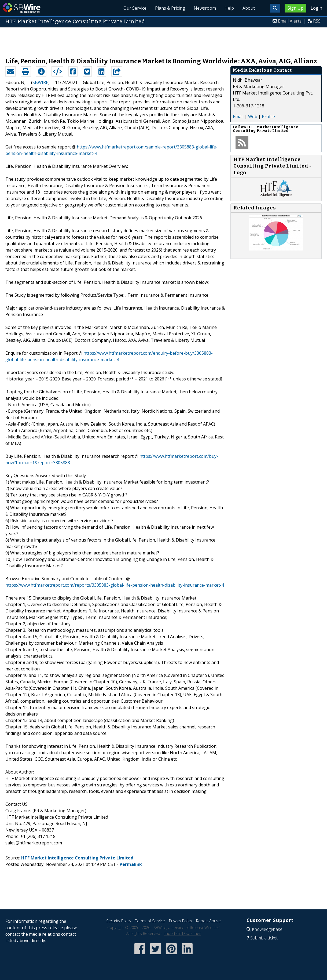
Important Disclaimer (182, 933)
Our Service (135, 8)
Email (238, 117)
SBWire (22, 8)
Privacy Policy (181, 921)
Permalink (131, 864)
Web (253, 117)
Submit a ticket (264, 938)
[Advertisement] (164, 40)
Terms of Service (150, 921)
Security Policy (119, 921)
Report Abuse (208, 921)
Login (316, 8)
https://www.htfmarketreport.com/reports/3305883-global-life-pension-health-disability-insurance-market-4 (115, 585)
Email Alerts (290, 21)
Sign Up (295, 8)
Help (229, 8)
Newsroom (205, 8)
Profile (268, 117)
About (249, 8)
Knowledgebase (267, 929)
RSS (317, 21)
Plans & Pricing (170, 8)
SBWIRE (40, 82)
